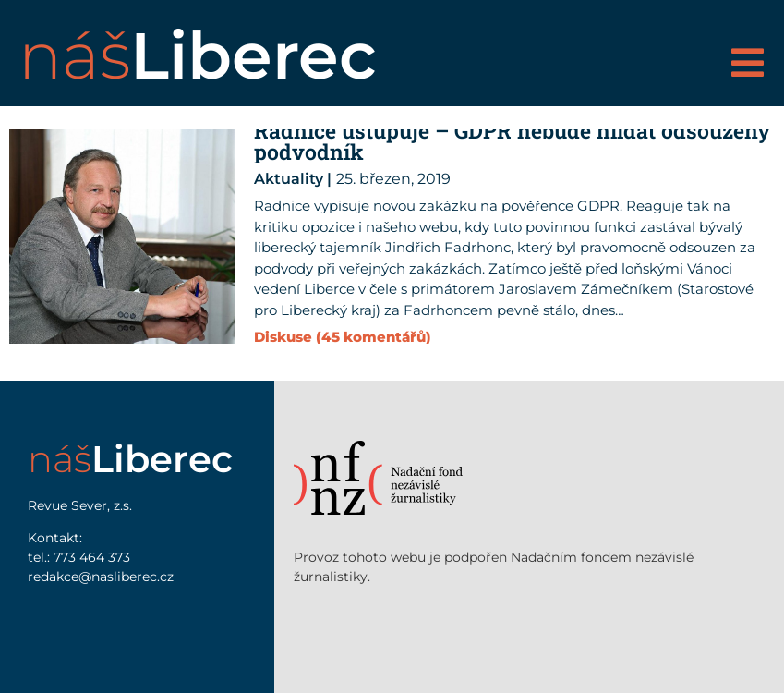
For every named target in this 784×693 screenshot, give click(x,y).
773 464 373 (92, 557)
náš (198, 55)
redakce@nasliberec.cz (101, 577)
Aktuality (289, 179)
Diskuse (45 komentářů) (343, 337)
